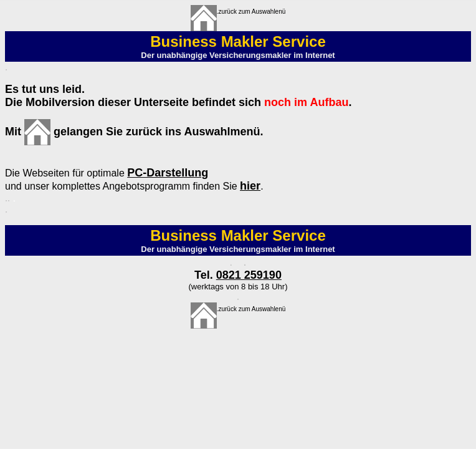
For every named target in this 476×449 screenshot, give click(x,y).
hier (250, 186)
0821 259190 (249, 275)
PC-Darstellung (168, 173)
